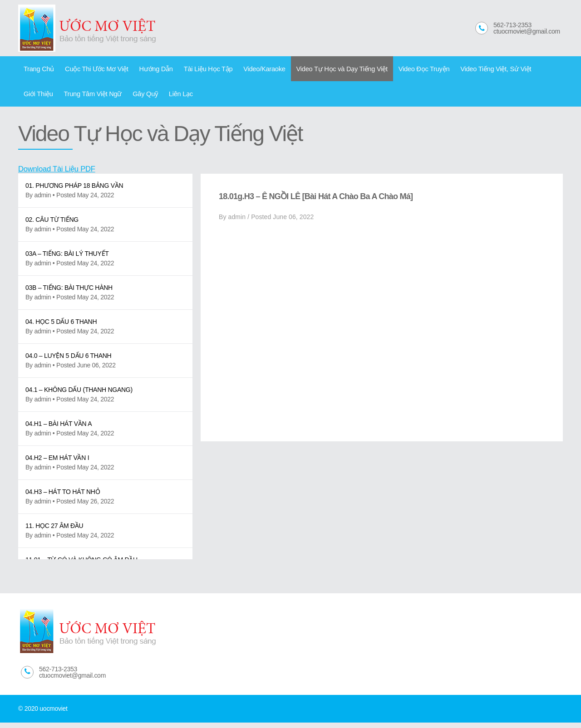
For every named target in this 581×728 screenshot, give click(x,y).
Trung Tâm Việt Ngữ (50, 98)
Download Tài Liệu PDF (60, 174)
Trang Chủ (37, 70)
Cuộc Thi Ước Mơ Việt (91, 70)
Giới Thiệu (522, 70)
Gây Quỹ (99, 98)
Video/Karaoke (248, 70)
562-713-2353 (512, 25)
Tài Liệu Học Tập (195, 70)
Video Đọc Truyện (397, 70)
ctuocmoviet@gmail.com (527, 31)
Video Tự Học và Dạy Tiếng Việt (320, 70)
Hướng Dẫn (147, 70)
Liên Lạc (132, 98)
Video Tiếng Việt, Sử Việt (465, 70)
